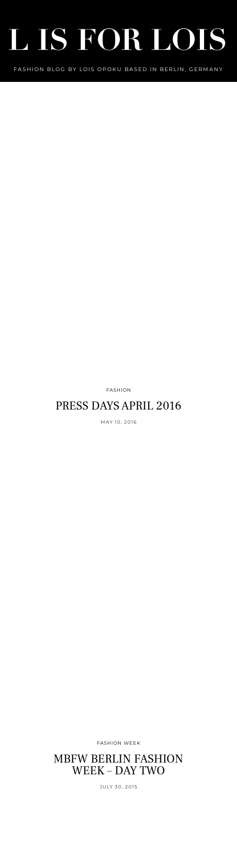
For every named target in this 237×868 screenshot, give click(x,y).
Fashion (119, 390)
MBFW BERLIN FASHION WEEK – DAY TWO (118, 765)
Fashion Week (119, 743)
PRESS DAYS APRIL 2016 (118, 406)
